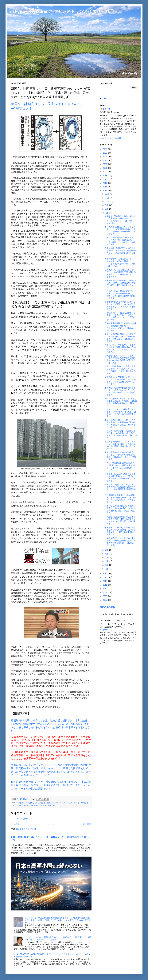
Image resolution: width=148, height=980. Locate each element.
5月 (107, 554)
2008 (105, 596)
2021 (105, 168)
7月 (107, 213)
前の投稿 (87, 824)
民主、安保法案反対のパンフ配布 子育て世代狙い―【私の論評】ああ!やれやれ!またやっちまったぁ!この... (120, 509)
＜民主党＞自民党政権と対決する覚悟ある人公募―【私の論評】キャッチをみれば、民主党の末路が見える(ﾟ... (120, 520)
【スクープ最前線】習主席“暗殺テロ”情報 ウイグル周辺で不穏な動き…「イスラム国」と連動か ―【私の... (120, 466)
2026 (105, 149)
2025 (105, 153)
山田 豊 (106, 109)
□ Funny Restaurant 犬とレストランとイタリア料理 (62, 11)
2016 (105, 187)
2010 (105, 589)
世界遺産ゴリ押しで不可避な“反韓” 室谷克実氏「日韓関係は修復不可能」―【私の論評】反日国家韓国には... (121, 488)
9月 (107, 205)
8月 (107, 209)
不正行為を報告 (107, 607)
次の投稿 (16, 824)
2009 (105, 592)
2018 (105, 179)
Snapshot (104, 630)
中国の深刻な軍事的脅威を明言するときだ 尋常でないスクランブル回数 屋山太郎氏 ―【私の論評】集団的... (120, 391)
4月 (107, 557)
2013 (105, 577)
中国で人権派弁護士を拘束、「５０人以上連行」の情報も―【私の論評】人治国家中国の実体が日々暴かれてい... (120, 424)
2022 (105, 164)
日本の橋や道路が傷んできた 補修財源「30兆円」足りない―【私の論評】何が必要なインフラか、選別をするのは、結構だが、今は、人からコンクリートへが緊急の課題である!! (51, 785)
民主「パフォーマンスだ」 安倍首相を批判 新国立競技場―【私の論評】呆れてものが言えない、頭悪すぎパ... (120, 348)
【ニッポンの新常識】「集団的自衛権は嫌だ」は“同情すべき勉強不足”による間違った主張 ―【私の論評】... (121, 434)
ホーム (51, 824)
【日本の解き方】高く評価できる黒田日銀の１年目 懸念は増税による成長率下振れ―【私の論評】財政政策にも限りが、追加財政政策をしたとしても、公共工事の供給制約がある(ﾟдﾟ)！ (51, 755)
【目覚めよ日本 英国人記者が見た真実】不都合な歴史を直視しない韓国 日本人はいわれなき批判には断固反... (120, 295)
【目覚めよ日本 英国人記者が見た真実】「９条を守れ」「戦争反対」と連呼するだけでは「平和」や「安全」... (120, 316)
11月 (107, 198)
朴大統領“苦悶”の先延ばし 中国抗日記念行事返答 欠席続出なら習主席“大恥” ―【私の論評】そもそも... (121, 284)
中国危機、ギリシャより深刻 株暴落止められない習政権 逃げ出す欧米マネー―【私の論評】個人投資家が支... (120, 531)
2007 (105, 600)
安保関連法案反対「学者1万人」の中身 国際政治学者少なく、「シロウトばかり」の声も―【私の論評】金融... (121, 327)
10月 (107, 201)
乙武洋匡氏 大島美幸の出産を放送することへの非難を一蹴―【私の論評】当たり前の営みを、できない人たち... (120, 499)
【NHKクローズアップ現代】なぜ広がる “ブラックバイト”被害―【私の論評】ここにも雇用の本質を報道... (121, 413)
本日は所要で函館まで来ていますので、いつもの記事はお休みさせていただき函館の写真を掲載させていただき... (120, 230)
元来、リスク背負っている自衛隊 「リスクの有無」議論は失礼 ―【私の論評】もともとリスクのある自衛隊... (120, 241)
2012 (105, 581)
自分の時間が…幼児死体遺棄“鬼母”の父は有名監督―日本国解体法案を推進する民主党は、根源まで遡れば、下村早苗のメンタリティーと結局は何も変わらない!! (58, 920)
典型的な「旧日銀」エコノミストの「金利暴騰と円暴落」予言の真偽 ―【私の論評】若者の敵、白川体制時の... (120, 445)
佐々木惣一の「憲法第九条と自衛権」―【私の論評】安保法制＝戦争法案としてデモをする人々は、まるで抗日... (120, 273)
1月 (107, 569)
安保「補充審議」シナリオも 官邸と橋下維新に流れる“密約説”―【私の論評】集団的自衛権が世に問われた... (121, 402)
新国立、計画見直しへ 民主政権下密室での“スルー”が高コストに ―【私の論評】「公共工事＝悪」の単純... (120, 370)
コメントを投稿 (21, 819)
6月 (107, 550)
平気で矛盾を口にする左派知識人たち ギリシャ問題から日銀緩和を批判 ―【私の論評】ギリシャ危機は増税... (120, 456)
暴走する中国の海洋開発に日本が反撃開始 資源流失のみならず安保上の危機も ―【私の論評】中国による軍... (120, 305)
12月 (107, 194)
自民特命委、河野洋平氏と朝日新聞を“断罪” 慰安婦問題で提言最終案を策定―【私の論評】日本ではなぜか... (121, 252)
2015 (105, 191)
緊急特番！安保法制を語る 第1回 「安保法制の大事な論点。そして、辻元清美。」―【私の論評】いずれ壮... (121, 220)
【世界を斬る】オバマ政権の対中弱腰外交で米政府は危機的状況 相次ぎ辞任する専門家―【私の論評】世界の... (120, 542)
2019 (105, 175)
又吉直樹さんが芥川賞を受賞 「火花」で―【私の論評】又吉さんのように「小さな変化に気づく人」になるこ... (120, 381)
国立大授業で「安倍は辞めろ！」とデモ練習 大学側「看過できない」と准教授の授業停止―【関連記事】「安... (120, 262)
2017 (105, 183)
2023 (105, 160)
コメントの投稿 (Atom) (26, 829)
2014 (105, 574)
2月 (107, 565)
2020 (105, 172)
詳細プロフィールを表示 (110, 138)
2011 (105, 585)
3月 (107, 561)
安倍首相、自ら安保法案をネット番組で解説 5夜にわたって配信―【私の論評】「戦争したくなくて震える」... (120, 477)
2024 (105, 157)
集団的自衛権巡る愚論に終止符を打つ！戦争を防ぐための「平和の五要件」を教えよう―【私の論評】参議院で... (120, 338)
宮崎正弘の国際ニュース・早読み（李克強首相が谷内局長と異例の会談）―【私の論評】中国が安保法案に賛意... (120, 359)
